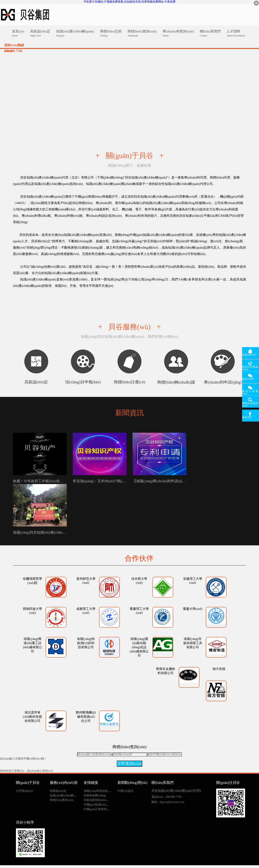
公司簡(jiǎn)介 (25, 791)
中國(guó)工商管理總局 (98, 809)
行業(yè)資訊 (125, 791)
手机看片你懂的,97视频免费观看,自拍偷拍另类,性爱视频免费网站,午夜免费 (129, 2)
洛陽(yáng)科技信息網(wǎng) (101, 791)
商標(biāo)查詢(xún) (62, 800)
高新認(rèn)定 (58, 791)
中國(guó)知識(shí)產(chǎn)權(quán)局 (106, 805)
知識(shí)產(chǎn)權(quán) (65, 795)
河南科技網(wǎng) (95, 795)
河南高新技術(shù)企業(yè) (100, 800)
